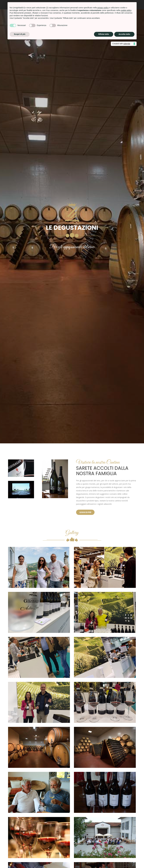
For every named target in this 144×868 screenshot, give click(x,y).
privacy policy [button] (103, 8)
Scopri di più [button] (20, 34)
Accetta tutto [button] (124, 34)
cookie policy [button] (126, 10)
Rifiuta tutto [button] (104, 34)
